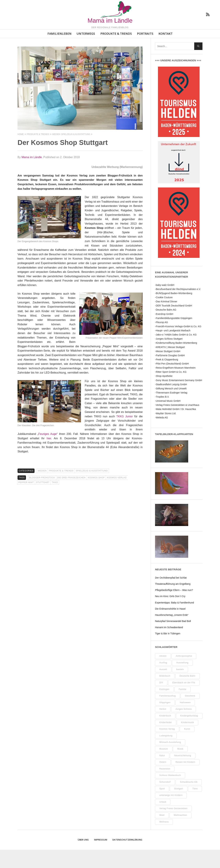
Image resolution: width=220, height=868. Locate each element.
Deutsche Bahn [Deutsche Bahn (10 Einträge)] (188, 694)
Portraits (145, 52)
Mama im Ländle (32, 175)
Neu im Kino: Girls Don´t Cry (170, 614)
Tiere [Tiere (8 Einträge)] (195, 807)
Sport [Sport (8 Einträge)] (162, 807)
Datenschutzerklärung (127, 858)
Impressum (101, 858)
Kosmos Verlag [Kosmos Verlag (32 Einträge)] (167, 747)
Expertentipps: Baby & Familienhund (174, 621)
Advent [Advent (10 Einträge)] (163, 674)
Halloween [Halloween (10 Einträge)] (185, 721)
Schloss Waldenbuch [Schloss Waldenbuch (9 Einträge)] (170, 793)
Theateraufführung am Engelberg (173, 602)
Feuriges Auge (48, 452)
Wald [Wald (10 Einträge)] (162, 833)
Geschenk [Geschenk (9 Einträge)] (190, 714)
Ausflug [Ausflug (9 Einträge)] (163, 681)
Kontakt (166, 52)
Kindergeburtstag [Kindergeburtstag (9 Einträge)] (189, 734)
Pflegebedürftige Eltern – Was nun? (174, 608)
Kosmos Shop (96, 496)
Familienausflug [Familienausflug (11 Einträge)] (167, 714)
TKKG (55, 501)
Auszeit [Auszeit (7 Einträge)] (163, 688)
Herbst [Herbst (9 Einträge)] (163, 727)
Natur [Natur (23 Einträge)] (162, 774)
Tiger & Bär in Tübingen (168, 652)
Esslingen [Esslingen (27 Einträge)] (164, 707)
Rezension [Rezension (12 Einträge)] (165, 787)
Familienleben (59, 52)
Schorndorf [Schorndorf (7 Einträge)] (165, 800)
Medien (42, 489)
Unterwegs (86, 52)
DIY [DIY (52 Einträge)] (161, 701)
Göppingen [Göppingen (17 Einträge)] (165, 721)
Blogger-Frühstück (42, 496)
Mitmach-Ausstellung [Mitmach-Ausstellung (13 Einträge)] (170, 760)
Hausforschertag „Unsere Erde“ (172, 633)
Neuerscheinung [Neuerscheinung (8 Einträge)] (183, 774)
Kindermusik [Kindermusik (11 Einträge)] (188, 741)
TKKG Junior (125, 435)
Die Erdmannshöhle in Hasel (170, 627)
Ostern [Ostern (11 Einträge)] (163, 780)
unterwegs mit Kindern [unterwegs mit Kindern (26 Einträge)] (171, 813)
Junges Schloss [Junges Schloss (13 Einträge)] (184, 727)
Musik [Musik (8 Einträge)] (180, 767)
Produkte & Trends (116, 52)
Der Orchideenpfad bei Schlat (171, 596)
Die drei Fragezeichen (71, 496)
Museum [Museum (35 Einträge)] (164, 767)
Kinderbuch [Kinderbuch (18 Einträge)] (165, 734)
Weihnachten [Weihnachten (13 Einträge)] (180, 833)
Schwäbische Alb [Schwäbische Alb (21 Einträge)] (189, 800)
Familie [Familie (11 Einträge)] (183, 707)
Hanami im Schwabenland (169, 646)
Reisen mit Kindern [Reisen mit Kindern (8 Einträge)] (185, 780)
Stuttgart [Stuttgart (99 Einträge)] (179, 807)
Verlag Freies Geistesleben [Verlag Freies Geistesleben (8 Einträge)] (173, 827)
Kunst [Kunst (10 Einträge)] (187, 747)
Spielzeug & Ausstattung (92, 489)
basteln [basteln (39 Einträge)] (180, 688)
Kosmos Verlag (117, 496)
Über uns (83, 858)
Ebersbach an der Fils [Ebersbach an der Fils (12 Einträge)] (184, 701)
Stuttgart (43, 501)
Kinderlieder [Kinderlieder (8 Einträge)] (166, 741)
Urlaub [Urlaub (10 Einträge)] (163, 820)
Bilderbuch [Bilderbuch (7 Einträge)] (165, 694)
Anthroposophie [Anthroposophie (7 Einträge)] (184, 674)
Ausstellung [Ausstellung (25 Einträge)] (182, 681)
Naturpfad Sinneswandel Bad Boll (173, 639)
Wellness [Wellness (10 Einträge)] (164, 840)
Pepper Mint (26, 501)
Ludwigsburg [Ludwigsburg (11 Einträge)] (166, 754)
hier (49, 457)
